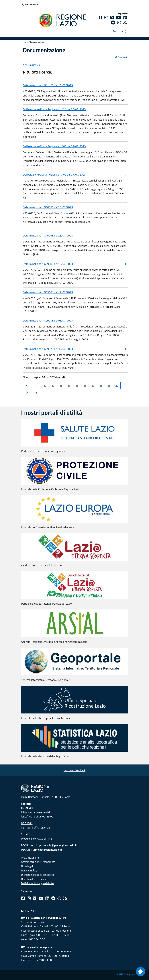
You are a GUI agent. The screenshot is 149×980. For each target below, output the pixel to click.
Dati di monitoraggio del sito (37, 883)
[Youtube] (119, 17)
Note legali (27, 866)
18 (101, 385)
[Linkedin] (125, 17)
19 (109, 385)
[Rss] (65, 898)
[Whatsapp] (119, 23)
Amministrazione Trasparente (38, 862)
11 (45, 385)
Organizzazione (30, 858)
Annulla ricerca (31, 65)
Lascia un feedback (74, 770)
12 (53, 385)
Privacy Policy (29, 870)
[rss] (125, 23)
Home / (26, 42)
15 (77, 385)
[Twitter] (112, 17)
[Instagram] (106, 17)
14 (69, 385)
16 (85, 385)
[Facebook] (100, 17)
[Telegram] (53, 898)
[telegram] (113, 23)
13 (61, 385)
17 (93, 385)
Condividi (121, 57)
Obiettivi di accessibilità (35, 879)
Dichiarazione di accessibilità (37, 875)
